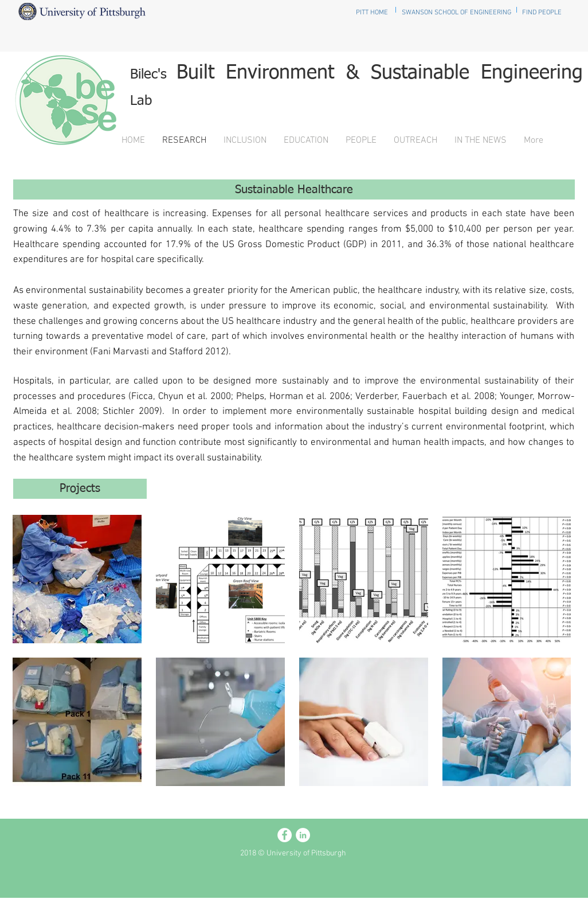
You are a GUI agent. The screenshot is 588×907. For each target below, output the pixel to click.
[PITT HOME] (372, 13)
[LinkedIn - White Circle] (303, 835)
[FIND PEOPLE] (542, 13)
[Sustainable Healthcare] (294, 189)
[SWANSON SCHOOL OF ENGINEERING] (456, 13)
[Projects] (80, 489)
